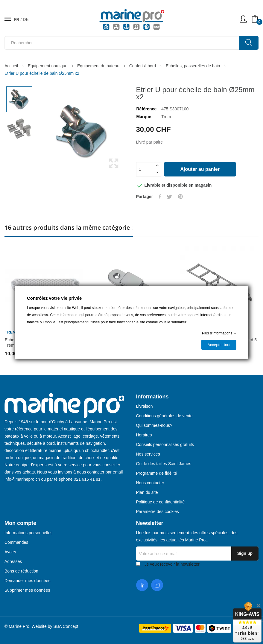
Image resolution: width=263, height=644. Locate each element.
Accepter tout (219, 345)
